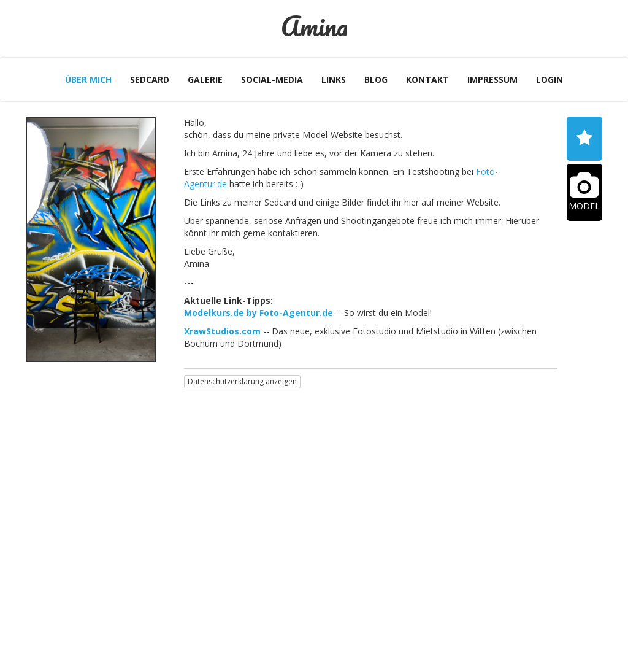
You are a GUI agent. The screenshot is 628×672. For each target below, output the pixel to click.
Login (549, 79)
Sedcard (150, 79)
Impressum (492, 79)
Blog (376, 79)
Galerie (205, 79)
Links (334, 79)
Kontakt (427, 79)
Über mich (88, 79)
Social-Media (272, 79)
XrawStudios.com (222, 331)
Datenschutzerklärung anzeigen (242, 381)
